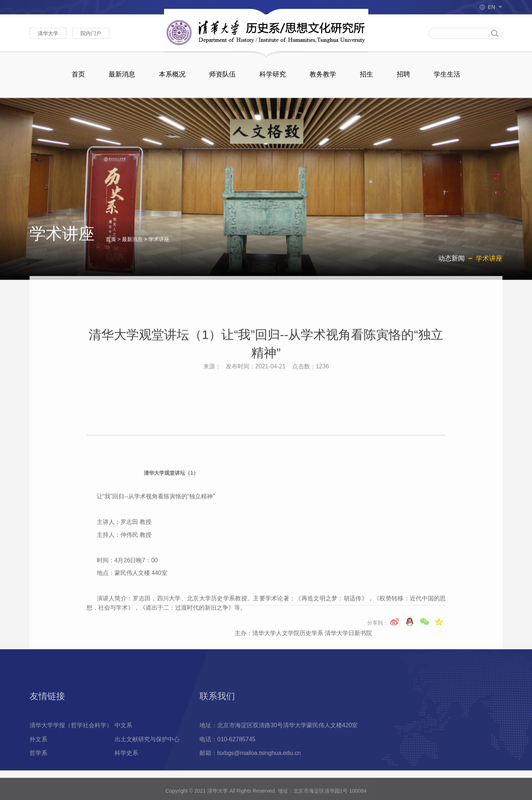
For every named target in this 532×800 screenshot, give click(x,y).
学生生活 (447, 74)
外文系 (38, 769)
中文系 (123, 755)
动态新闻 (451, 265)
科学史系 (126, 783)
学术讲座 (159, 246)
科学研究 (273, 74)
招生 (366, 74)
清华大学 (48, 33)
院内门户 (91, 33)
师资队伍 (222, 74)
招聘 (403, 74)
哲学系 (38, 783)
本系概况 (172, 74)
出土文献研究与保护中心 (147, 769)
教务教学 (323, 74)
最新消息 (122, 74)
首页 (78, 74)
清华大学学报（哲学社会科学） (71, 755)
